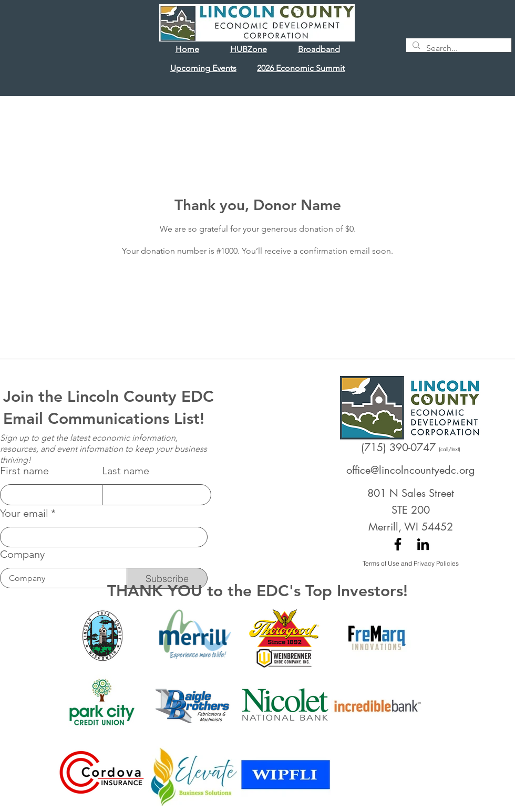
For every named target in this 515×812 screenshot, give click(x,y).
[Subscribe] (167, 578)
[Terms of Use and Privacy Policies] (410, 563)
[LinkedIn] (423, 544)
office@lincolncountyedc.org (411, 470)
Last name (126, 471)
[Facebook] (398, 544)
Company (22, 554)
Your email (24, 513)
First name (24, 471)
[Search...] (458, 48)
